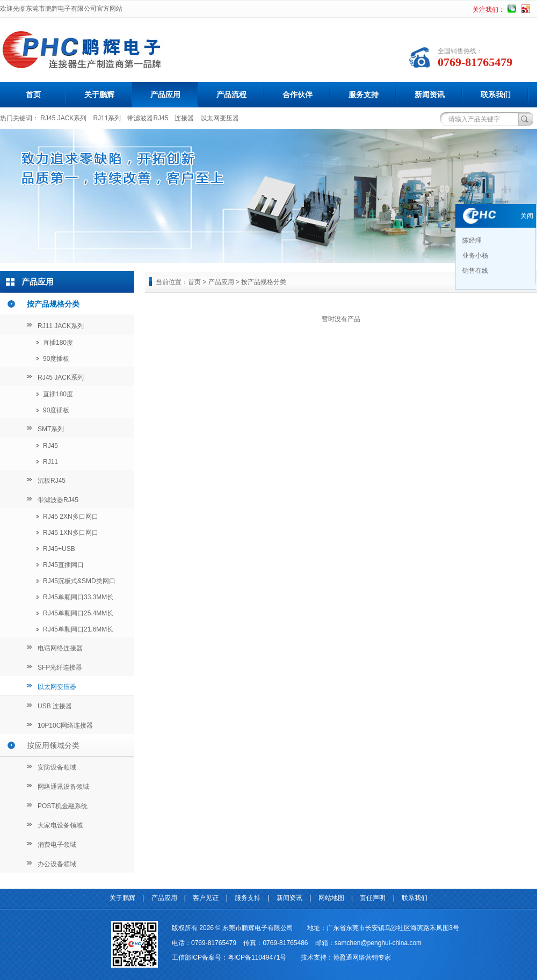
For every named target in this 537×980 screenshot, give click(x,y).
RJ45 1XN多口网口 (71, 533)
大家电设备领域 (60, 825)
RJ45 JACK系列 (63, 118)
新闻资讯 (430, 95)
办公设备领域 (57, 864)
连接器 (184, 118)
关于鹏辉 (99, 95)
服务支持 (364, 95)
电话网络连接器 (60, 648)
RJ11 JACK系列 (61, 326)
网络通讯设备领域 (63, 787)
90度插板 (56, 359)
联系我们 (496, 95)
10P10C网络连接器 (65, 725)
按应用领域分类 (53, 745)
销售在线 (474, 271)
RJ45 (50, 446)
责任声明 (373, 898)
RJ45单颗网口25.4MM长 (78, 613)
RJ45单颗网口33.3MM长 (78, 597)
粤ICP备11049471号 (257, 957)
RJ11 (50, 462)
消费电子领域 (57, 845)
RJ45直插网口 (63, 565)
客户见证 (206, 898)
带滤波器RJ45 (148, 118)
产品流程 (231, 95)
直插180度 (58, 343)
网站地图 (331, 898)
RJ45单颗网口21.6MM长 (78, 629)
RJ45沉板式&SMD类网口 (79, 581)
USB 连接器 (55, 706)
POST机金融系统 (63, 806)
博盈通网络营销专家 (362, 957)
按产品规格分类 (53, 304)
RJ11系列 (107, 118)
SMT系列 (51, 429)
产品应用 (165, 95)
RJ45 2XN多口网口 (71, 517)
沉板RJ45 (52, 481)
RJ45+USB (59, 549)
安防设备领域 (57, 767)
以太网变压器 (220, 118)
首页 (33, 95)
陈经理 (471, 241)
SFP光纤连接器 (60, 667)
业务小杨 (474, 256)
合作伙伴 (297, 95)
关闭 (527, 216)
